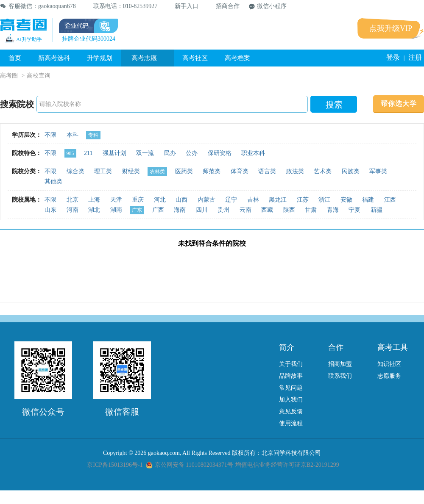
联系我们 (340, 376)
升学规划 (100, 58)
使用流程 (291, 423)
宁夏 (354, 210)
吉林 (253, 200)
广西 (158, 210)
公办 (192, 153)
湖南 (116, 210)
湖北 (94, 210)
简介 (287, 347)
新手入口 (183, 6)
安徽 (346, 200)
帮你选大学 (399, 104)
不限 (50, 135)
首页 (15, 58)
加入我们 (291, 400)
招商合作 (224, 6)
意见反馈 (291, 411)
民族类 (351, 171)
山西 (181, 200)
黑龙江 (278, 200)
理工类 (103, 171)
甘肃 (311, 210)
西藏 (267, 210)
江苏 (303, 200)
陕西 (289, 210)
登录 (393, 57)
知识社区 (389, 364)
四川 (202, 210)
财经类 (131, 171)
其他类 (53, 181)
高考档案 (237, 58)
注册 (415, 57)
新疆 (377, 210)
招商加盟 (340, 364)
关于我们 (291, 364)
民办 (170, 153)
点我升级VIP (391, 28)
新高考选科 (54, 58)
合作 (336, 347)
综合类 (75, 171)
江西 (390, 200)
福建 (368, 200)
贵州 (223, 210)
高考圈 (9, 76)
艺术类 (323, 171)
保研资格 (220, 153)
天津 (116, 200)
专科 (93, 135)
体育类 (240, 171)
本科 (73, 135)
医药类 (184, 171)
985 (70, 153)
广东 (137, 210)
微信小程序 (268, 6)
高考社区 (195, 58)
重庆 (138, 200)
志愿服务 (389, 376)
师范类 (212, 171)
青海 (333, 210)
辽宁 (231, 200)
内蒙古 (206, 200)
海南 (180, 210)
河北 (160, 200)
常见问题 (291, 388)
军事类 (378, 171)
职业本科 (253, 153)
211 (88, 153)
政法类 (295, 171)
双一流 (145, 153)
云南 (245, 210)
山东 (50, 210)
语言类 (267, 171)
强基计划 (114, 153)
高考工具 (393, 347)
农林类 (157, 172)
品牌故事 (291, 376)
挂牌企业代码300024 (89, 39)
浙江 (324, 200)
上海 (94, 200)
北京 (73, 200)
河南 (73, 210)
